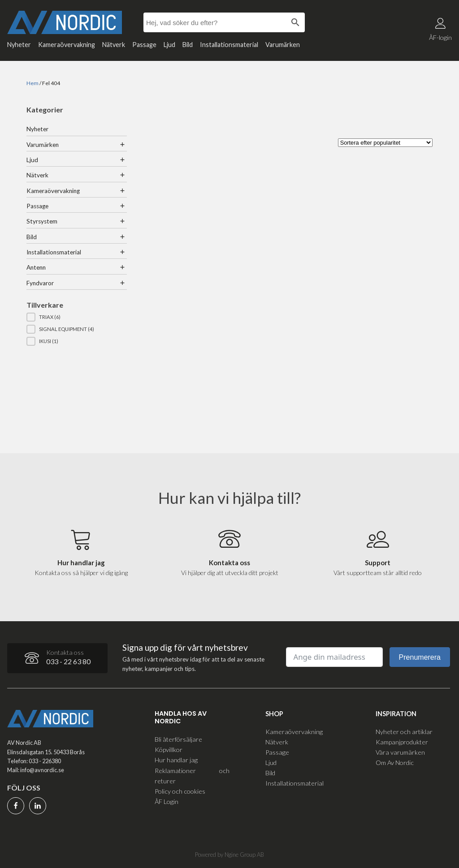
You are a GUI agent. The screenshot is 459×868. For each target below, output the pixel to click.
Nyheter (19, 45)
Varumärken (283, 45)
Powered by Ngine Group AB (229, 855)
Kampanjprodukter (402, 742)
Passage (144, 45)
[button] (77, 317)
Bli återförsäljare (178, 739)
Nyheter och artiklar (404, 732)
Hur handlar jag (176, 760)
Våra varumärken (400, 752)
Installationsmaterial (229, 45)
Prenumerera (420, 657)
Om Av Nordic (395, 763)
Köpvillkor (169, 750)
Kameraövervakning (67, 45)
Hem (32, 83)
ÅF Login (167, 801)
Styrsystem (42, 221)
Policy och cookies (180, 791)
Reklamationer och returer (192, 776)
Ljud (169, 45)
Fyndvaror (40, 283)
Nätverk (114, 45)
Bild (188, 45)
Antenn (36, 267)
